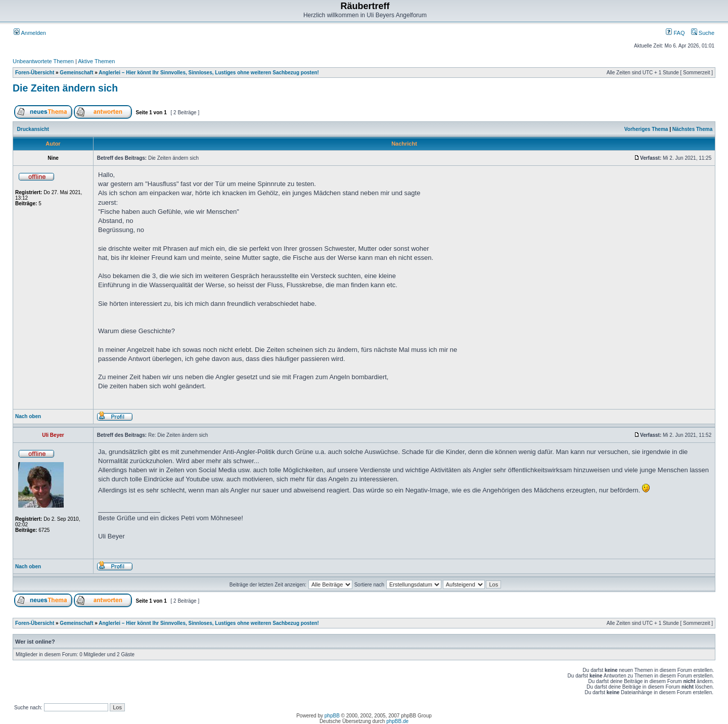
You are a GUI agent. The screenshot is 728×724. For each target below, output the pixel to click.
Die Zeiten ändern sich (65, 88)
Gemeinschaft (76, 73)
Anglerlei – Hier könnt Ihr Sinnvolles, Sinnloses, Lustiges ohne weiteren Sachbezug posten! (209, 73)
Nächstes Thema (692, 129)
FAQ (675, 33)
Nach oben (28, 416)
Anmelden (30, 33)
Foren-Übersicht (35, 73)
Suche (703, 33)
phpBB (332, 716)
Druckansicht (33, 129)
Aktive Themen (96, 61)
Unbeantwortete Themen (43, 61)
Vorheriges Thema (646, 129)
